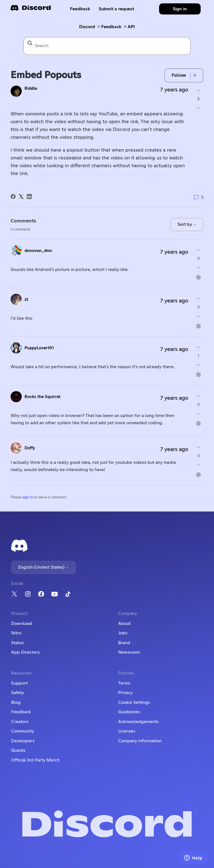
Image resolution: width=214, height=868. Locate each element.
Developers (23, 741)
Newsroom (129, 652)
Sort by (187, 224)
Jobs (123, 633)
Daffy (30, 448)
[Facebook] (13, 197)
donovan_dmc (38, 251)
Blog (16, 702)
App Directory (25, 652)
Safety (18, 693)
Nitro (16, 633)
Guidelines (129, 712)
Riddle (31, 89)
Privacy (125, 693)
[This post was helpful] (199, 90)
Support (19, 683)
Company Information (140, 741)
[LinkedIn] (29, 197)
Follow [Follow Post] (179, 75)
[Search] (107, 46)
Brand (124, 643)
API (131, 27)
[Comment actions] (199, 277)
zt (26, 300)
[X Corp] (21, 197)
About (124, 624)
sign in (28, 497)
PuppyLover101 (39, 348)
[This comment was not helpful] (199, 268)
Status (17, 643)
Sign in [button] (180, 9)
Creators (20, 722)
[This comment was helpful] (199, 250)
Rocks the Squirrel (42, 397)
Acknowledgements (138, 722)
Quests (18, 750)
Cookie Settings (134, 702)
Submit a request (116, 9)
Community (23, 731)
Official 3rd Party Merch (35, 760)
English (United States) (43, 567)
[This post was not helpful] (199, 108)
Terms (124, 683)
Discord (87, 27)
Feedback (80, 9)
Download (22, 624)
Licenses (127, 731)
